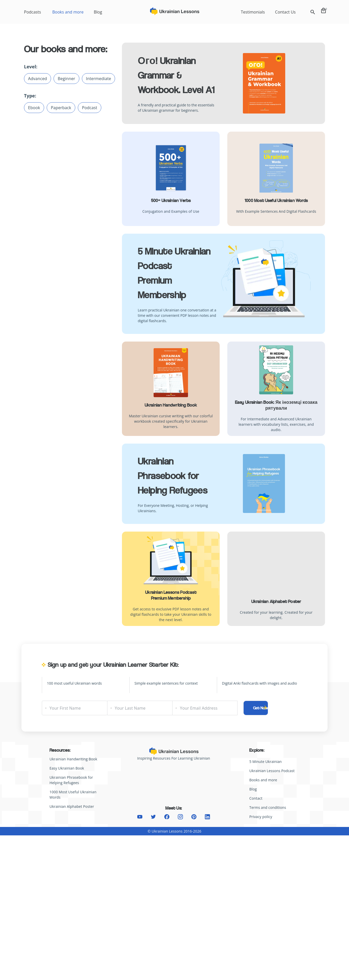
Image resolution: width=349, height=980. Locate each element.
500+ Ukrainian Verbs (171, 200)
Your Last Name (130, 708)
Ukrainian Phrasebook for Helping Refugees (173, 476)
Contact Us (285, 12)
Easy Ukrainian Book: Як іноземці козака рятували (276, 405)
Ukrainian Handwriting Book (171, 405)
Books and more (68, 12)
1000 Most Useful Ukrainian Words (276, 200)
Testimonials (253, 12)
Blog (98, 12)
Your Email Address (199, 708)
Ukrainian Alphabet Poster (276, 601)
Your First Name (65, 708)
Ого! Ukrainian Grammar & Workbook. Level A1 (176, 75)
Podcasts (33, 12)
